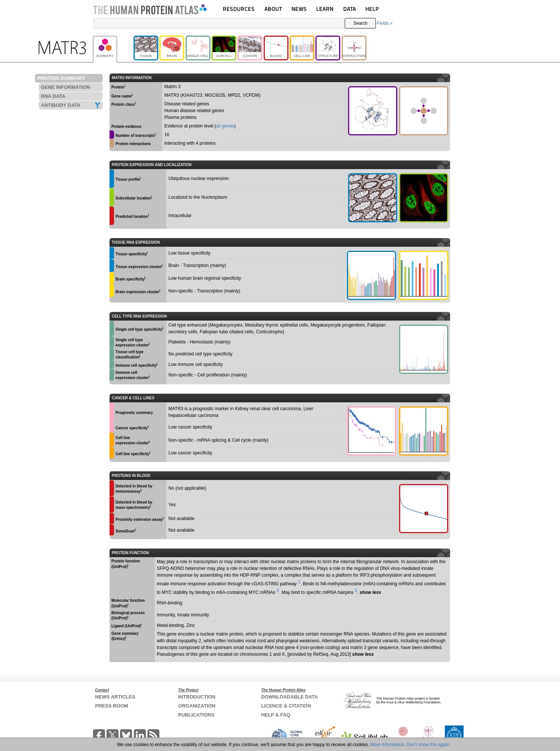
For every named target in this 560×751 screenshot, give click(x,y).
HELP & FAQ (276, 715)
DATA (350, 9)
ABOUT (273, 9)
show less (370, 592)
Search (360, 23)
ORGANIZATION (197, 706)
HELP (372, 9)
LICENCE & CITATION (286, 706)
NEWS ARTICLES (115, 697)
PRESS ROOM (112, 706)
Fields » (384, 23)
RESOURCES (239, 9)
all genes (225, 126)
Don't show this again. (429, 745)
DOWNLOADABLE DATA (289, 697)
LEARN (325, 9)
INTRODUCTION (197, 697)
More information (387, 745)
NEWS (299, 9)
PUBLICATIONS (196, 715)
